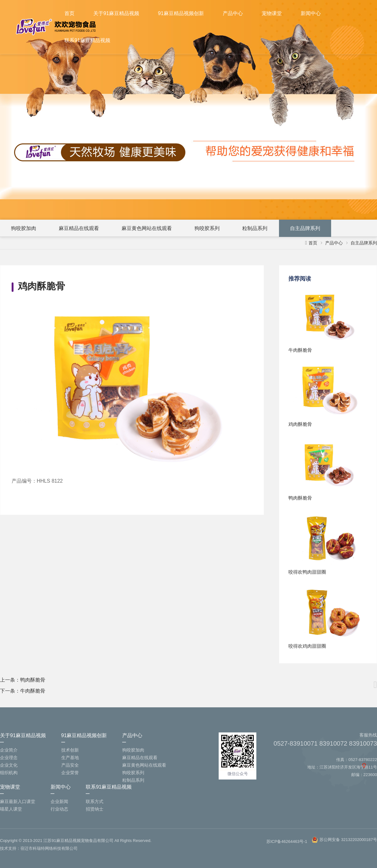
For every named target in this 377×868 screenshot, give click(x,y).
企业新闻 (59, 801)
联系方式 (95, 801)
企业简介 (9, 750)
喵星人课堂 (11, 809)
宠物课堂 (272, 13)
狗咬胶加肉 (24, 228)
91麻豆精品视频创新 (181, 13)
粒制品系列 (255, 228)
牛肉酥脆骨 (33, 691)
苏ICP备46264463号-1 (287, 841)
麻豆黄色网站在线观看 (147, 228)
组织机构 (9, 773)
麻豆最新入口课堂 (18, 801)
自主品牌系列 (305, 228)
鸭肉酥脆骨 (33, 680)
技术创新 (70, 750)
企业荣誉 (70, 773)
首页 (69, 13)
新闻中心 (311, 13)
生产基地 (70, 758)
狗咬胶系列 (207, 228)
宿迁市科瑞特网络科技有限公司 (49, 848)
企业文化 (9, 765)
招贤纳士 (95, 809)
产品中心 (233, 13)
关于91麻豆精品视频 (116, 13)
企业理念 (9, 758)
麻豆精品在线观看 (79, 228)
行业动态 (59, 809)
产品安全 (70, 765)
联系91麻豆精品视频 (87, 40)
